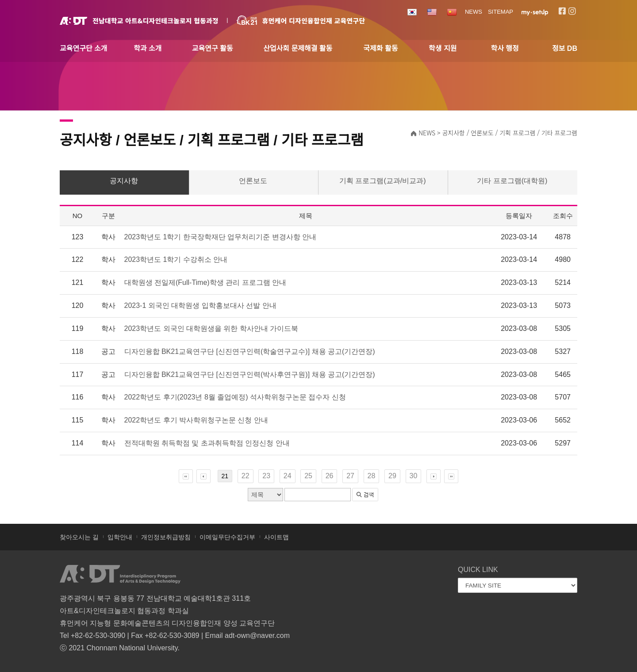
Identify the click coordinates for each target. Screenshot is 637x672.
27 (350, 476)
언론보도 (253, 181)
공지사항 (124, 181)
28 (372, 476)
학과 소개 (148, 48)
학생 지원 (443, 48)
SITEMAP (501, 12)
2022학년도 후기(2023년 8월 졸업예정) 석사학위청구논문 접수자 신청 (235, 397)
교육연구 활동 (213, 48)
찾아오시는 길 (79, 537)
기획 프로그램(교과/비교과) (383, 181)
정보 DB (565, 48)
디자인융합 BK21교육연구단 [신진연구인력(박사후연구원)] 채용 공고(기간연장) (250, 374)
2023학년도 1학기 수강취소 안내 (176, 259)
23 (266, 476)
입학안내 (120, 537)
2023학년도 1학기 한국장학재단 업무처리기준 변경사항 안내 (221, 237)
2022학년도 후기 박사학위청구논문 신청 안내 (196, 420)
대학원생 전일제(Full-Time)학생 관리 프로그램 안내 (205, 282)
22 (246, 476)
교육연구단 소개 (84, 48)
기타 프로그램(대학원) (512, 181)
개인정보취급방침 (166, 537)
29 (392, 476)
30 (414, 476)
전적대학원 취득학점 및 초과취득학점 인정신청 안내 (207, 443)
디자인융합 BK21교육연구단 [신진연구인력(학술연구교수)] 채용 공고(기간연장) (250, 351)
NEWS (474, 12)
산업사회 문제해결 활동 (298, 48)
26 (330, 476)
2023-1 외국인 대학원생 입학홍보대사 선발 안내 (200, 305)
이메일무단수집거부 (227, 537)
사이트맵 (276, 537)
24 (288, 476)
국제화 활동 (380, 48)
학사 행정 (505, 48)
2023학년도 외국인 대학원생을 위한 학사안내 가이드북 (211, 328)
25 (308, 476)
